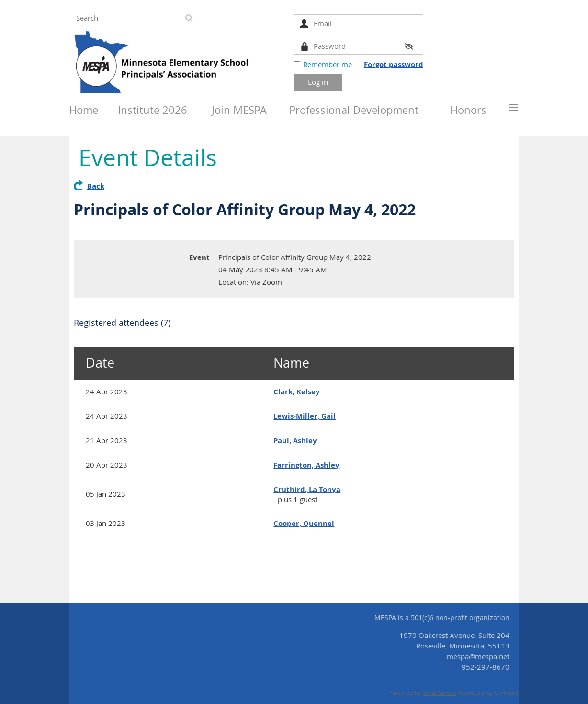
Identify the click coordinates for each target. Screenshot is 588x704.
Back (96, 186)
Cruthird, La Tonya (307, 489)
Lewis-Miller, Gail (305, 416)
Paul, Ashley (295, 441)
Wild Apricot (440, 693)
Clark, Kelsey (297, 392)
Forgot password (394, 64)
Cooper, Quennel (304, 523)
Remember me (328, 64)
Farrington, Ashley (306, 465)
